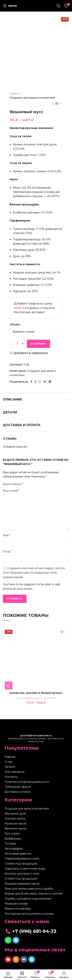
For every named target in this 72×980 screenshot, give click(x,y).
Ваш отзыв (11, 490)
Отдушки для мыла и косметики (32, 98)
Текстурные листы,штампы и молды (29, 914)
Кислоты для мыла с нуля (22, 874)
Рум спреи (12, 834)
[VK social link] (45, 382)
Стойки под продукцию (21, 864)
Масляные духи (15, 814)
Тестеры (10, 844)
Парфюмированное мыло (22, 859)
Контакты (11, 777)
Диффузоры (13, 839)
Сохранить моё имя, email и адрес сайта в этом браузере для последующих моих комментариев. (34, 573)
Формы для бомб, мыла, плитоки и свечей (34, 894)
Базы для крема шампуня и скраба (29, 889)
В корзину (38, 344)
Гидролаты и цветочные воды (25, 869)
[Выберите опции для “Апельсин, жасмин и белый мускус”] (9, 686)
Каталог (10, 767)
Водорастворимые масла (22, 884)
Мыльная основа (16, 904)
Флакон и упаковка (18, 909)
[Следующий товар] (60, 104)
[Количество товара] (17, 344)
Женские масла (15, 829)
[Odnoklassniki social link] (35, 382)
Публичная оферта (18, 787)
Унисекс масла (15, 819)
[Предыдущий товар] (53, 104)
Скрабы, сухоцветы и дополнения (28, 899)
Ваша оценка (13, 484)
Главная (15, 94)
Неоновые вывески (18, 854)
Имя (7, 535)
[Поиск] (59, 6)
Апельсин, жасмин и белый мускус (36, 693)
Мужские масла (15, 824)
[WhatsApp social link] (40, 382)
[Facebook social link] (31, 382)
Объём (15, 324)
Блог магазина (14, 772)
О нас (9, 762)
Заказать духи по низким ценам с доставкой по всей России (36, 738)
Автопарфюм (14, 849)
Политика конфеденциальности (27, 782)
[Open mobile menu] (10, 6)
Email (8, 551)
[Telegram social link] (50, 382)
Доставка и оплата (17, 792)
